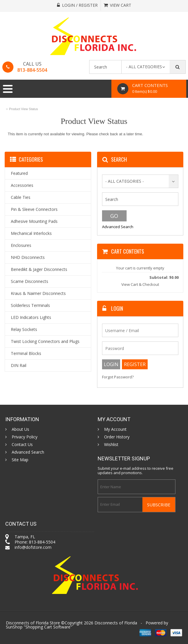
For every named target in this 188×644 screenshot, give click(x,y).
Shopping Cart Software (48, 627)
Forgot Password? (118, 377)
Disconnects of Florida (116, 623)
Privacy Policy (25, 437)
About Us (20, 429)
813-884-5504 (32, 70)
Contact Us (22, 445)
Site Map (20, 460)
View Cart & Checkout (140, 284)
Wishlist (111, 445)
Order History (117, 437)
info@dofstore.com (33, 547)
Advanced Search (118, 227)
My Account (115, 429)
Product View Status (24, 109)
